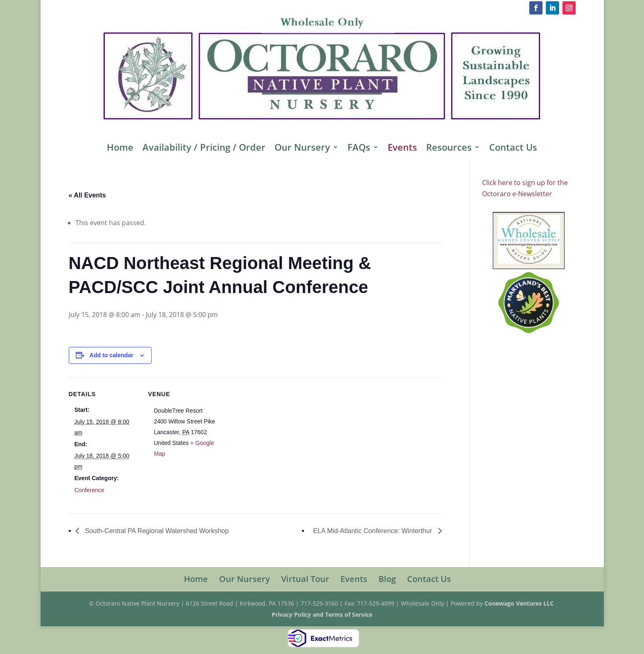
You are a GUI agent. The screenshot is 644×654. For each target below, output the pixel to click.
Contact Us (513, 149)
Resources (449, 149)
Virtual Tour (305, 579)
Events (402, 149)
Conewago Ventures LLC (520, 603)
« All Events (87, 195)
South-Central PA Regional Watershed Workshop (156, 531)
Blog (387, 579)
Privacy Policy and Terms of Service (322, 614)
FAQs (359, 149)
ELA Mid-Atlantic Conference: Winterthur (374, 531)
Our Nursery (302, 149)
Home (120, 149)
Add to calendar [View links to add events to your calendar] (111, 355)
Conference (89, 490)
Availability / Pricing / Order (204, 149)
